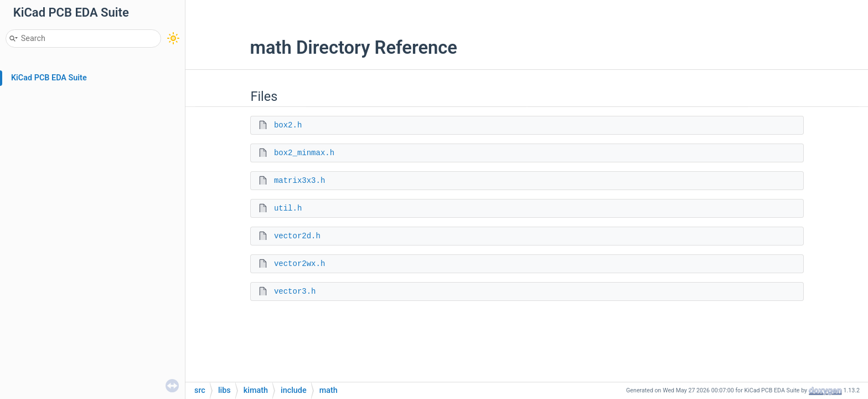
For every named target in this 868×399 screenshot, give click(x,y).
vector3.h (295, 291)
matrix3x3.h (299, 181)
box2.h (288, 125)
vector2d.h (297, 236)
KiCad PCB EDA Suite (49, 78)
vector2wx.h (299, 264)
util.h (288, 208)
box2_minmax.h (304, 153)
